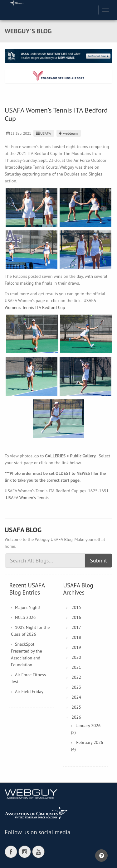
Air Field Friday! (30, 692)
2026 (76, 717)
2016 (76, 617)
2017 (76, 627)
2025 (76, 707)
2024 (76, 697)
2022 (76, 677)
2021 (76, 667)
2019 (76, 647)
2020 (76, 657)
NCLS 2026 (25, 617)
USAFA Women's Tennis (27, 498)
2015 (76, 607)
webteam (68, 133)
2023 (76, 687)
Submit (98, 560)
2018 (76, 637)
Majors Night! (28, 607)
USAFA (43, 133)
